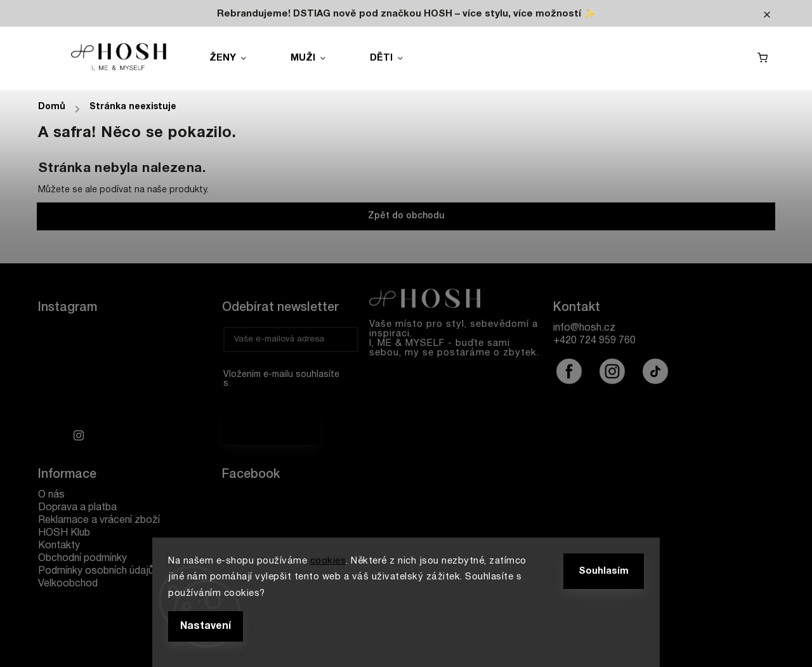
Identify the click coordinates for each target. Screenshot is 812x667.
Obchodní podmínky (82, 558)
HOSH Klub (64, 533)
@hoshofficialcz (655, 371)
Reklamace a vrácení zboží (99, 520)
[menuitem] (242, 58)
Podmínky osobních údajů (96, 571)
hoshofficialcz (569, 371)
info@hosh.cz (584, 328)
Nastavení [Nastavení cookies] (206, 626)
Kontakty (59, 546)
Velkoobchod (68, 584)
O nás (51, 495)
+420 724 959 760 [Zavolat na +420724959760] (594, 341)
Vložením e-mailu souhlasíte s (285, 388)
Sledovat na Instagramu (135, 433)
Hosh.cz (263, 504)
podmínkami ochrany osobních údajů (283, 397)
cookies (328, 561)
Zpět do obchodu (406, 216)
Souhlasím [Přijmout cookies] (604, 571)
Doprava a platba (77, 508)
